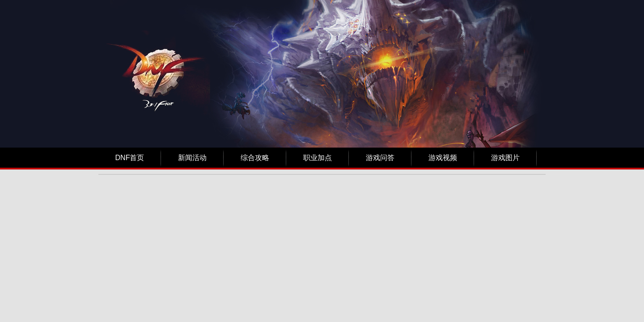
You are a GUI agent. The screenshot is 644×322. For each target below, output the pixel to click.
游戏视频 (443, 158)
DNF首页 (130, 158)
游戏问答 (380, 158)
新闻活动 (192, 158)
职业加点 (318, 158)
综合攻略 (255, 158)
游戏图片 (505, 158)
